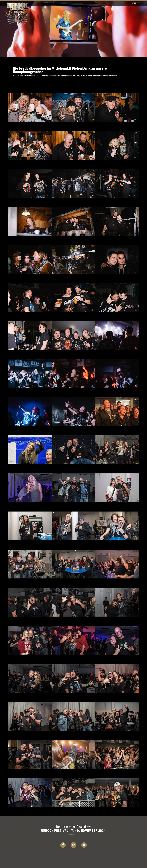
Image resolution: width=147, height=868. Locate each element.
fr (135, 3)
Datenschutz (73, 834)
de (133, 3)
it (138, 3)
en (140, 3)
